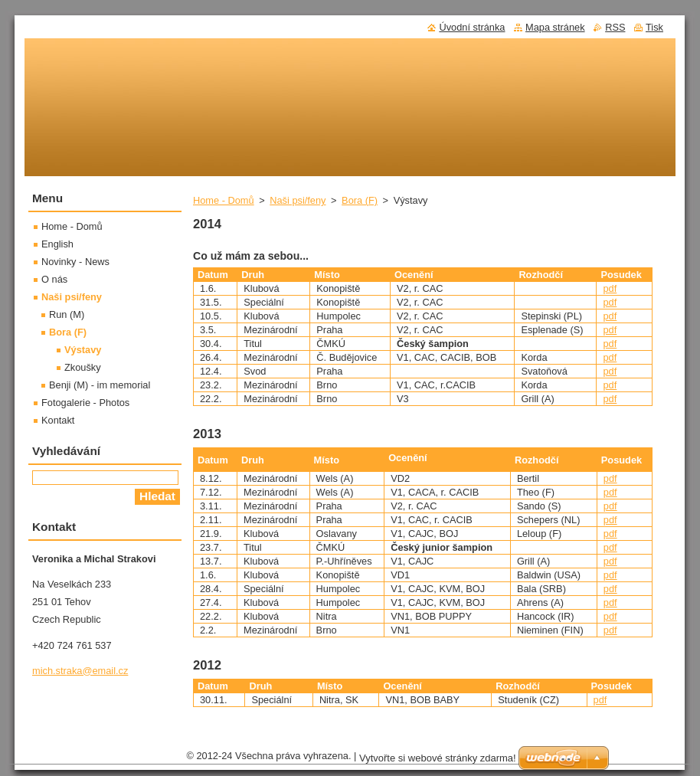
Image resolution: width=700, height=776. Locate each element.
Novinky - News (75, 262)
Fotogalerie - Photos (85, 403)
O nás (54, 279)
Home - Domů (224, 200)
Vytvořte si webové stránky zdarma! (438, 762)
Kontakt (58, 420)
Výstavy (83, 350)
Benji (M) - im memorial (100, 385)
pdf (610, 288)
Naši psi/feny (298, 200)
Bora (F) (360, 200)
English (57, 244)
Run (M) (67, 314)
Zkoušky (83, 367)
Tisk (654, 27)
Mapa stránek (555, 27)
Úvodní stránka (472, 27)
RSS (615, 27)
